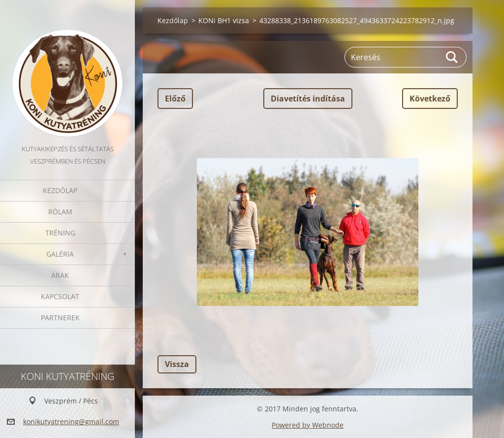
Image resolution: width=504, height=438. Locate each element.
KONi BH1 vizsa (224, 20)
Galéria (60, 254)
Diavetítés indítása (308, 99)
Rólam (60, 212)
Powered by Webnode (308, 425)
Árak (60, 275)
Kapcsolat (60, 296)
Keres (452, 57)
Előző (175, 99)
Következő (430, 99)
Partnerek (60, 318)
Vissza (177, 364)
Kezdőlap (60, 190)
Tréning (60, 233)
